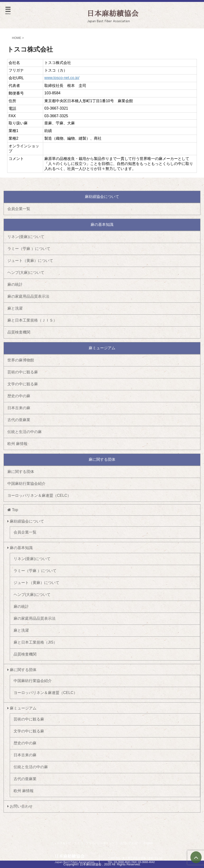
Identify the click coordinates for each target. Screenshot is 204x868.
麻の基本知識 (20, 548)
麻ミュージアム (22, 708)
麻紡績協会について (26, 521)
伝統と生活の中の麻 (25, 432)
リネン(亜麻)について (26, 237)
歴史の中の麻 (19, 396)
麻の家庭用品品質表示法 (28, 296)
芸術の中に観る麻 (23, 372)
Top (13, 510)
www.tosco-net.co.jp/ (62, 78)
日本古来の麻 (19, 408)
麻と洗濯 (15, 308)
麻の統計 (15, 284)
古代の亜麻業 (19, 420)
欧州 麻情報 (17, 444)
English (148, 843)
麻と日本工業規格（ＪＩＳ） (32, 320)
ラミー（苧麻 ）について (29, 249)
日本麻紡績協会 (70, 856)
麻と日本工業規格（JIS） (35, 642)
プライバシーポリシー (100, 843)
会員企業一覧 (19, 209)
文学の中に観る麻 (23, 384)
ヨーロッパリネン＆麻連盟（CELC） (39, 495)
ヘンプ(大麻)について (26, 273)
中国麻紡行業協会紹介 (26, 484)
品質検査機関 (19, 332)
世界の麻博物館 (21, 360)
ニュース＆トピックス (65, 843)
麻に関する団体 (21, 472)
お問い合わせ (20, 806)
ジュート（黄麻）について (30, 261)
